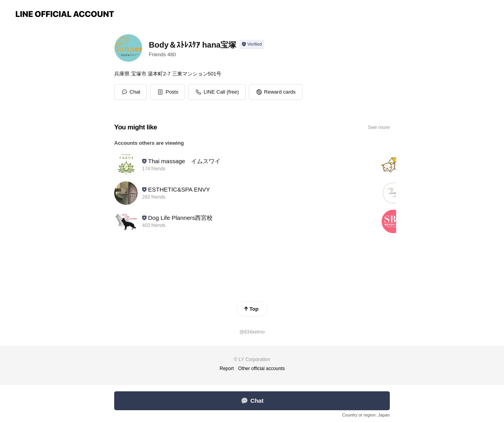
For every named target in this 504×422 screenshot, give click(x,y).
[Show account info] (252, 44)
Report (227, 369)
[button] (168, 92)
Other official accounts (262, 369)
